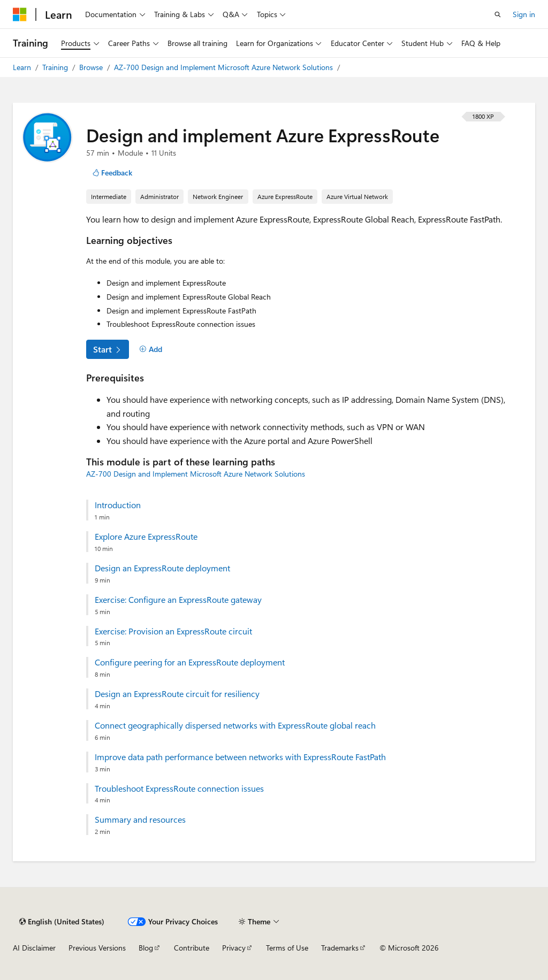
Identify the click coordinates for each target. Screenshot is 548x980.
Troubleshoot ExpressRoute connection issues (179, 788)
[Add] (151, 349)
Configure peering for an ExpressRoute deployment (190, 662)
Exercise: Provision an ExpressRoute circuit (173, 631)
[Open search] (498, 14)
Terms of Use (287, 948)
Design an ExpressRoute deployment (162, 568)
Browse (92, 67)
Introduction (118, 505)
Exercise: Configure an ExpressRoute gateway (178, 600)
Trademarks (340, 948)
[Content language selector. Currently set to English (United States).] (62, 922)
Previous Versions (97, 948)
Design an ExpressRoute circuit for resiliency (177, 694)
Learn (23, 67)
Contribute (192, 948)
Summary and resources (140, 820)
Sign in (524, 14)
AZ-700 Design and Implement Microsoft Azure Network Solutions (224, 67)
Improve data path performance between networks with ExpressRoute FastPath (240, 757)
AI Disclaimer (34, 948)
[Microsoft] (20, 14)
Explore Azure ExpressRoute (146, 537)
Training (56, 67)
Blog (146, 948)
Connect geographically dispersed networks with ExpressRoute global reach (235, 725)
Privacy (234, 948)
